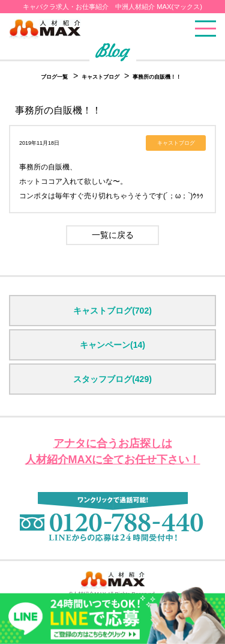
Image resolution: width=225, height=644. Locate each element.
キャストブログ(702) (112, 311)
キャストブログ (101, 77)
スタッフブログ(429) (112, 379)
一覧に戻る (113, 235)
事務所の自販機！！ (157, 77)
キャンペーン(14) (112, 345)
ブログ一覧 (54, 77)
